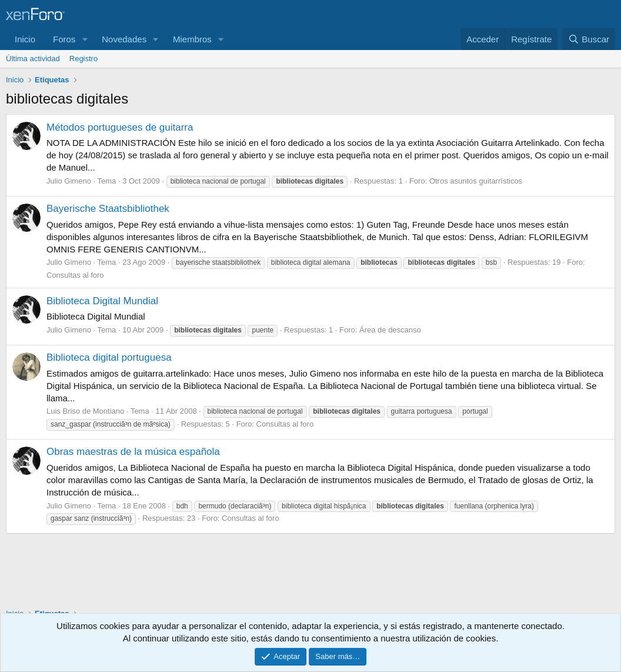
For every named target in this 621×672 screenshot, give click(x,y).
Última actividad (33, 59)
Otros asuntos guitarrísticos (476, 181)
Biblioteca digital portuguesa (109, 357)
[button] (85, 39)
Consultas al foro (75, 275)
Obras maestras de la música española (133, 452)
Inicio (25, 39)
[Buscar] (589, 39)
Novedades (124, 39)
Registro (84, 59)
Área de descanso (390, 330)
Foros (64, 39)
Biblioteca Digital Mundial (102, 301)
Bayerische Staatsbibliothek (108, 209)
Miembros (192, 39)
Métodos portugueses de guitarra (120, 127)
